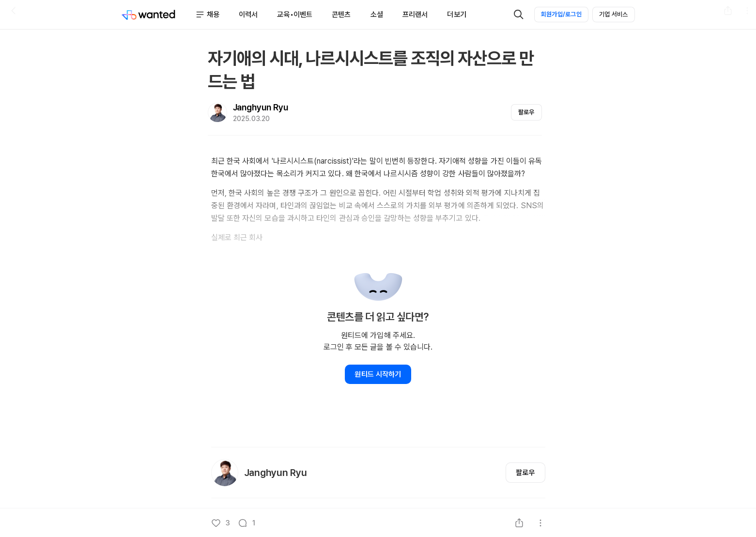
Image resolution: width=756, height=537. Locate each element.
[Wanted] (149, 15)
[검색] (519, 15)
